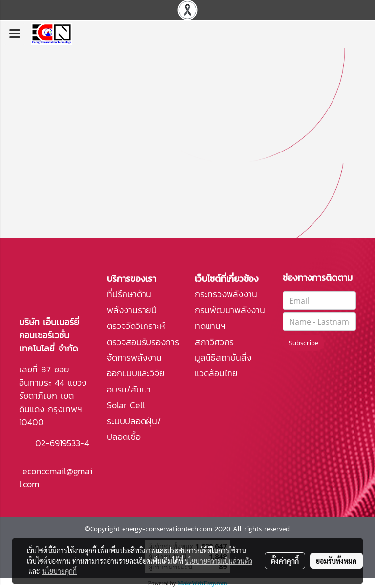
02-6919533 (58, 443)
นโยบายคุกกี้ (60, 571)
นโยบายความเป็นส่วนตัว (219, 561)
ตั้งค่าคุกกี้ (285, 561)
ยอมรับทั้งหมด (336, 561)
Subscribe (303, 343)
